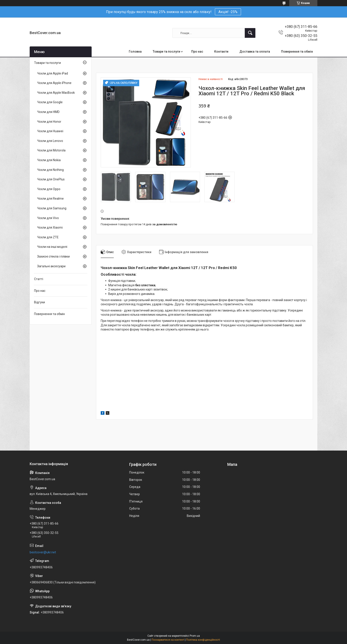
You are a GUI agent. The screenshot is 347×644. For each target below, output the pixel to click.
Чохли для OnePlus (51, 179)
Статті (39, 279)
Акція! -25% (228, 12)
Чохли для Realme (50, 199)
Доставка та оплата (255, 52)
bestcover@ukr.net (43, 552)
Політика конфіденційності (203, 640)
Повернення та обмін (297, 52)
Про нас (197, 52)
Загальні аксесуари (51, 266)
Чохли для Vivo (48, 218)
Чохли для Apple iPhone (54, 83)
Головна (135, 52)
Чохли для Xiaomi (50, 227)
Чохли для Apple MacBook (56, 93)
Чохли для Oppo (49, 189)
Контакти (221, 52)
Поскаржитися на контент (168, 640)
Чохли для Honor (49, 122)
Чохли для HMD (48, 112)
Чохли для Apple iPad (53, 73)
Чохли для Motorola (51, 150)
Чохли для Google (50, 102)
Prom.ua (195, 636)
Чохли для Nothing (50, 170)
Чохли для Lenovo (50, 141)
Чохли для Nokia (49, 160)
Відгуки (40, 302)
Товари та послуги (166, 52)
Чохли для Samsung (52, 208)
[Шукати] (250, 33)
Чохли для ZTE (48, 237)
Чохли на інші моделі (52, 247)
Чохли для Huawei (50, 131)
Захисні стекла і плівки (53, 256)
